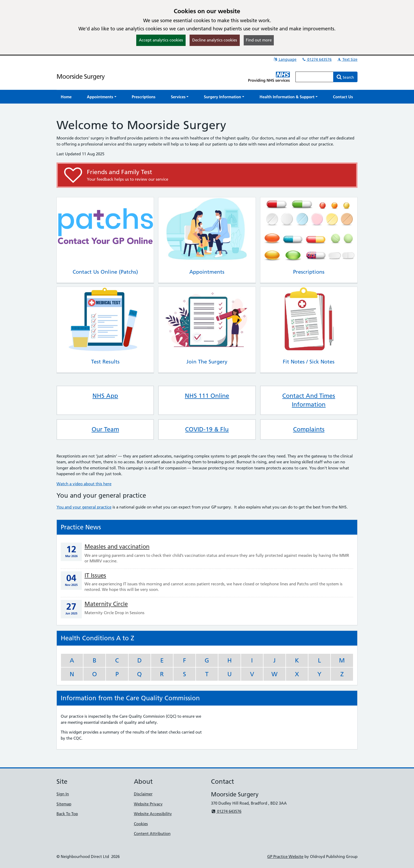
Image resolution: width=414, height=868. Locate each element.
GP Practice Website (285, 857)
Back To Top (67, 814)
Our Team (105, 429)
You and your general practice (84, 507)
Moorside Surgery (81, 76)
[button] (102, 97)
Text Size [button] (347, 59)
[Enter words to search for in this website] (314, 77)
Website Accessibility (153, 814)
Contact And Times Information (309, 400)
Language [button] (285, 59)
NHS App (105, 396)
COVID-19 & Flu (207, 429)
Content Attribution (152, 834)
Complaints (309, 429)
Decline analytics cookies (215, 40)
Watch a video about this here (84, 484)
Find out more (259, 40)
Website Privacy (148, 804)
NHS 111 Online (207, 396)
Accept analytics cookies (161, 40)
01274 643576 (317, 59)
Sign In (63, 794)
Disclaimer (143, 794)
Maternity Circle (106, 604)
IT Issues (95, 575)
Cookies (141, 824)
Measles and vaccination (117, 547)
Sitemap (64, 804)
